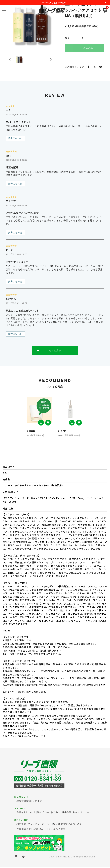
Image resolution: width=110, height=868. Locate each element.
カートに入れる (85, 48)
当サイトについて (26, 813)
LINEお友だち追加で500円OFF (55, 3)
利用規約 (21, 825)
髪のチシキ (43, 813)
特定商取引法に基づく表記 (68, 825)
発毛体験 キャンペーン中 (76, 813)
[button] (20, 61)
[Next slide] (51, 61)
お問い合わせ (40, 830)
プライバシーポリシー (40, 825)
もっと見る (55, 351)
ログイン (37, 801)
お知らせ (56, 813)
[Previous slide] (10, 61)
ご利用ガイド (24, 830)
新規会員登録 (24, 801)
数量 (67, 38)
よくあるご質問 (57, 830)
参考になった (15, 138)
